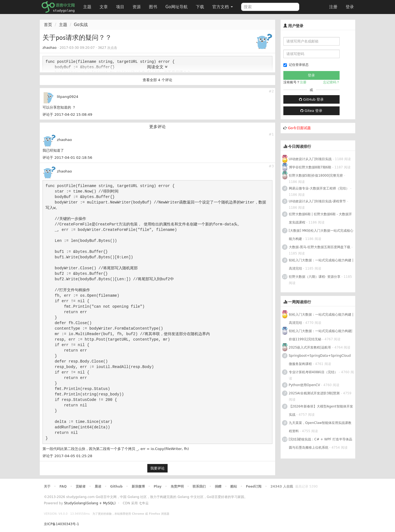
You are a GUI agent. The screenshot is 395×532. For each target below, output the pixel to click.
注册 (333, 7)
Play (157, 486)
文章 (104, 7)
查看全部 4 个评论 (157, 80)
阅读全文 (157, 67)
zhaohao (50, 48)
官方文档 (223, 7)
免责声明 (177, 486)
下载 (200, 7)
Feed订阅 (254, 486)
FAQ (63, 486)
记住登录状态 (296, 65)
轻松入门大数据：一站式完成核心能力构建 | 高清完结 (321, 264)
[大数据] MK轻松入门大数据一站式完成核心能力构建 (321, 235)
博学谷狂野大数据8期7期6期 (310, 167)
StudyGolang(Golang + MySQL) (90, 503)
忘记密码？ (331, 82)
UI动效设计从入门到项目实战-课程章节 (318, 201)
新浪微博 (138, 486)
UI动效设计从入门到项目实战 (310, 159)
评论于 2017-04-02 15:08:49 (67, 114)
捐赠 (218, 486)
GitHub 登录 (311, 99)
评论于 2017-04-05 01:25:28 (67, 456)
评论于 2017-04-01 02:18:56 (67, 158)
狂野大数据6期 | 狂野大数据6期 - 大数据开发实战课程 (321, 218)
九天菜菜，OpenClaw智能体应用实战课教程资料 (320, 427)
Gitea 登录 (311, 111)
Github (116, 486)
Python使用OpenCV (304, 385)
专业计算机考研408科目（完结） (313, 372)
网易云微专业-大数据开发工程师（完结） (319, 188)
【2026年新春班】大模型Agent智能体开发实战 (321, 411)
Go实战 (81, 25)
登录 (350, 7)
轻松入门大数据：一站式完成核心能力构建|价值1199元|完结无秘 (321, 335)
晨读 (98, 486)
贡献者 (81, 486)
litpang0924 (67, 97)
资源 (137, 7)
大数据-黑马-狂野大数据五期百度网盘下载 (320, 247)
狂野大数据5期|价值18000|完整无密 (316, 176)
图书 (153, 7)
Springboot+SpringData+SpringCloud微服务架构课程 (320, 360)
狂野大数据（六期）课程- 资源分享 (315, 277)
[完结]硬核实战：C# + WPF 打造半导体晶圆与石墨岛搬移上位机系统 (321, 443)
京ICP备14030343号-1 (61, 524)
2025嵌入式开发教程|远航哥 (310, 347)
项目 (120, 7)
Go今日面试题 (299, 128)
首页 (48, 25)
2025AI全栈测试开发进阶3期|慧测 (315, 393)
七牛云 (144, 503)
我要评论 (157, 468)
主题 (87, 7)
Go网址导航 (177, 5)
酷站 (234, 486)
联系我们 (199, 486)
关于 (47, 486)
